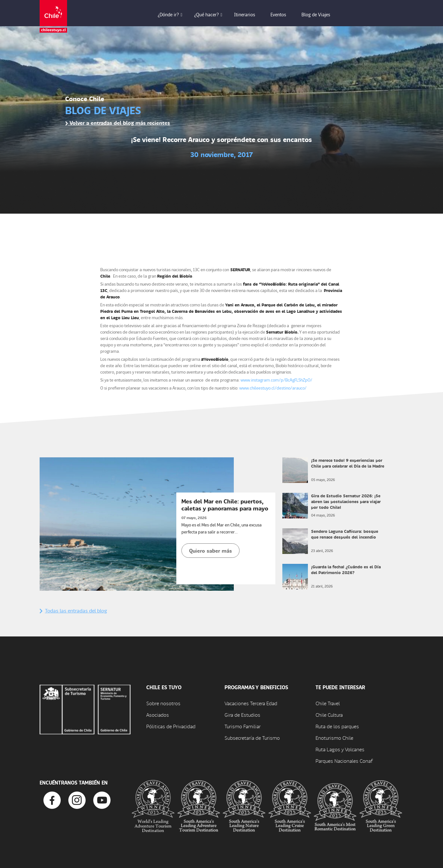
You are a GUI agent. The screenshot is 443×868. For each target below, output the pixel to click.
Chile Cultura (329, 715)
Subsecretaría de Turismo (252, 738)
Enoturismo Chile (334, 738)
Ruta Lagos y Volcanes (340, 749)
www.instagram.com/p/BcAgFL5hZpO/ (276, 380)
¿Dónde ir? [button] (173, 14)
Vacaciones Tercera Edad (251, 703)
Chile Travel (328, 703)
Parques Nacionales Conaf (344, 761)
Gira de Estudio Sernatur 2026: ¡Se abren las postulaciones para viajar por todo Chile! (346, 501)
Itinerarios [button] (249, 14)
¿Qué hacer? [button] (211, 14)
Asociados (158, 715)
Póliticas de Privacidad (171, 726)
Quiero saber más (210, 551)
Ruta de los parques (337, 726)
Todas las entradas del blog (73, 610)
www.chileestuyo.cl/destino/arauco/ (273, 388)
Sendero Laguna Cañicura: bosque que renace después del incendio (345, 534)
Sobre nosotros (163, 703)
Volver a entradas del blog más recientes (118, 123)
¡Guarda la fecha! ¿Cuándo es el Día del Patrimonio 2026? (346, 569)
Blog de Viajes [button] (320, 14)
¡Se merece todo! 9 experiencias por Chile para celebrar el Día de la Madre (348, 463)
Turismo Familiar (243, 726)
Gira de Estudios (242, 715)
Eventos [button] (283, 14)
